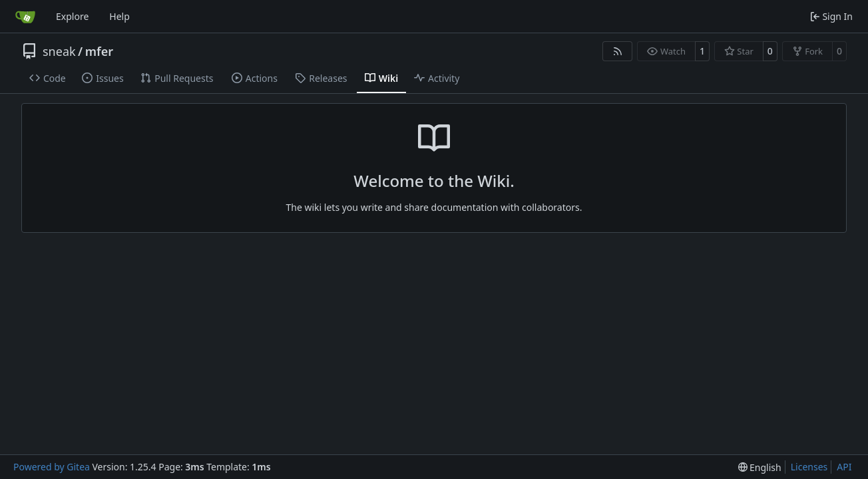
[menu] (760, 467)
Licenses (809, 467)
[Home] (25, 17)
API (844, 467)
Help (119, 16)
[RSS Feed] (618, 51)
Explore (72, 16)
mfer (99, 51)
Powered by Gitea (52, 467)
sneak (59, 51)
